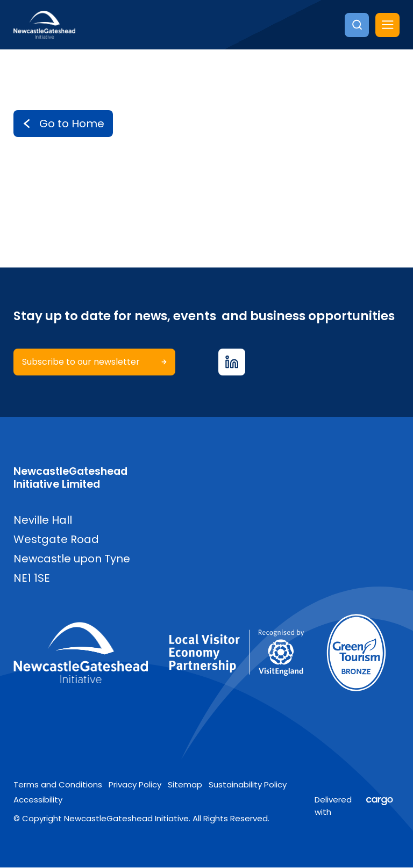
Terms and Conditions (58, 784)
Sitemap (185, 784)
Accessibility (38, 800)
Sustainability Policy (248, 784)
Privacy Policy (135, 784)
